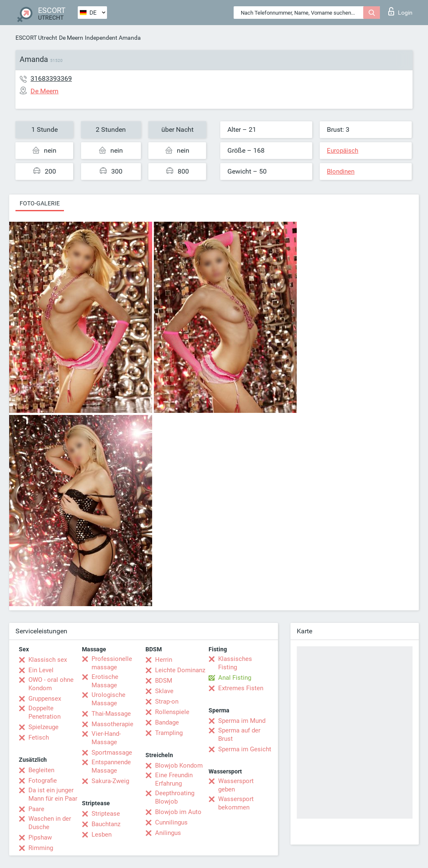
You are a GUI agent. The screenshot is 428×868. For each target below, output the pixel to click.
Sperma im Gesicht (245, 749)
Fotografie (43, 781)
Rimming (41, 848)
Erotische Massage (105, 681)
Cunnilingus (171, 822)
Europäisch (343, 151)
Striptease (106, 814)
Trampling (169, 733)
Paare (36, 809)
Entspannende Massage (111, 766)
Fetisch (39, 737)
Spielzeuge (43, 727)
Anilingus (168, 833)
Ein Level (41, 670)
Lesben (102, 835)
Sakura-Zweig (110, 781)
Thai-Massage (111, 714)
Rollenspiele (172, 712)
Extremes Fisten (241, 688)
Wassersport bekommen (236, 803)
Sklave (164, 691)
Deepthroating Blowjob (175, 797)
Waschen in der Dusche (50, 823)
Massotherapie (112, 724)
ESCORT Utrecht (36, 38)
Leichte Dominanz (180, 670)
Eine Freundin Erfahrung (174, 779)
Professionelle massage (112, 663)
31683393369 (51, 78)
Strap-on (167, 702)
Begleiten (41, 770)
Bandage (167, 722)
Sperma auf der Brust (239, 735)
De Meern (71, 38)
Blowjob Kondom (179, 766)
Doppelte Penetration (45, 712)
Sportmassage (112, 753)
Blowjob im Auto (178, 812)
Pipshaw (40, 837)
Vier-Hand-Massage (106, 738)
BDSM (164, 681)
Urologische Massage (108, 699)
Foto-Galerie (40, 203)
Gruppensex (45, 699)
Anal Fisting (235, 678)
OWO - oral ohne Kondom (51, 684)
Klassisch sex (48, 660)
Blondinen (341, 172)
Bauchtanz (106, 824)
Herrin (164, 660)
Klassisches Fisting (235, 663)
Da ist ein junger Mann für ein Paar (53, 794)
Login (400, 11)
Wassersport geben (236, 785)
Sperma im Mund (242, 721)
